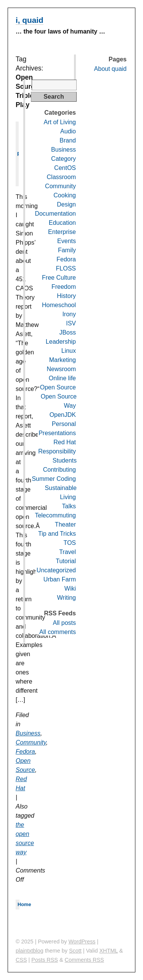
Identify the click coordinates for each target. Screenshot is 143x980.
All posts (64, 623)
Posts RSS (45, 960)
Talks (69, 506)
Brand (68, 140)
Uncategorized (56, 570)
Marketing (63, 360)
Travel (67, 552)
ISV (71, 323)
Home (24, 904)
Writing (67, 598)
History (66, 296)
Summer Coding (54, 479)
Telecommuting (55, 515)
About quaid (110, 69)
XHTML (109, 951)
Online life (62, 378)
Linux (69, 351)
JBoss (67, 332)
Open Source (58, 387)
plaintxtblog (30, 951)
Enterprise (62, 232)
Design (66, 204)
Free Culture (59, 278)
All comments (58, 632)
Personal (64, 424)
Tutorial (66, 561)
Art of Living (60, 122)
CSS (21, 960)
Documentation (55, 214)
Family (67, 250)
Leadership (61, 342)
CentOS (65, 168)
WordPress (82, 942)
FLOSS (66, 268)
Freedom (64, 287)
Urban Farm (60, 579)
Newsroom (61, 369)
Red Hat (65, 442)
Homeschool (59, 305)
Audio (68, 131)
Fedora (25, 752)
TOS (70, 543)
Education (62, 223)
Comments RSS (84, 960)
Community (31, 742)
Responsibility (57, 451)
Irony (69, 314)
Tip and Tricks (57, 534)
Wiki (70, 588)
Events (67, 241)
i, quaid (30, 20)
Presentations (57, 433)
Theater (65, 524)
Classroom (61, 177)
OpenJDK (63, 415)
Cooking (65, 195)
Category (63, 159)
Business (28, 733)
